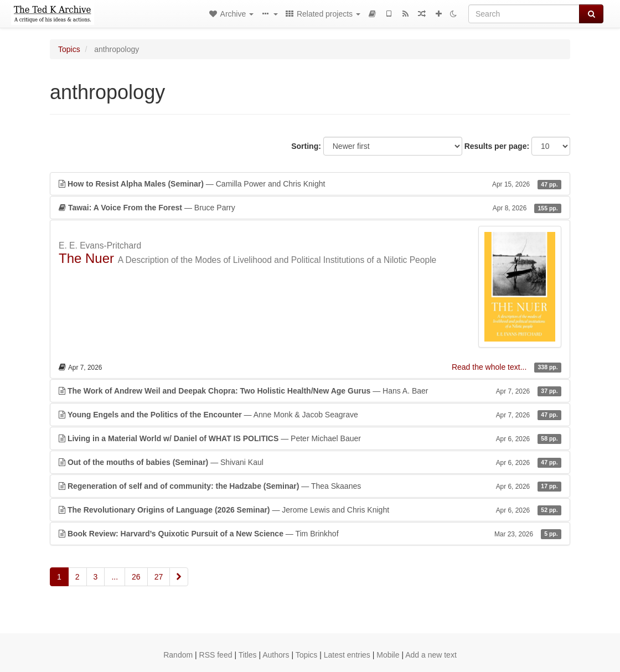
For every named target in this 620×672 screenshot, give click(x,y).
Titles (248, 655)
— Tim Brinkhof (310, 534)
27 (159, 577)
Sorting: (306, 146)
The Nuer (86, 258)
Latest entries (347, 655)
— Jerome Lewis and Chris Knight (310, 510)
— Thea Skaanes (310, 486)
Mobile (388, 655)
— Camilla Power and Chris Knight (310, 184)
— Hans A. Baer (310, 391)
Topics (69, 49)
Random (178, 655)
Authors (276, 655)
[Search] (524, 14)
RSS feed (216, 655)
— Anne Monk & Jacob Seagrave (310, 415)
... (115, 577)
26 (136, 577)
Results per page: (497, 146)
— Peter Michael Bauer (310, 438)
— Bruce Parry (310, 208)
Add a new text (431, 655)
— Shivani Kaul (310, 462)
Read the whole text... (490, 367)
